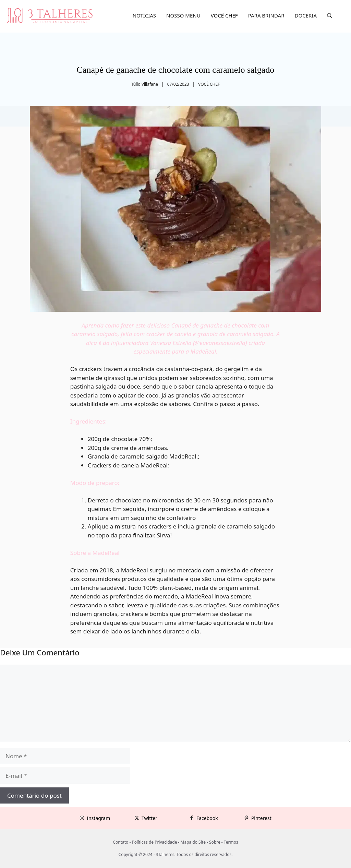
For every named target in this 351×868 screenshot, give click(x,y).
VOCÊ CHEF (224, 15)
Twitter (149, 818)
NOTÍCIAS (144, 15)
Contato (120, 842)
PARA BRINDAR (266, 15)
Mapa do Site (193, 842)
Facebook (207, 818)
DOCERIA (306, 15)
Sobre (215, 842)
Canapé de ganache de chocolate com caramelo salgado (176, 70)
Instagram (98, 818)
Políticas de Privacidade (154, 842)
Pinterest (261, 818)
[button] (330, 15)
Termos (231, 842)
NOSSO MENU (183, 15)
